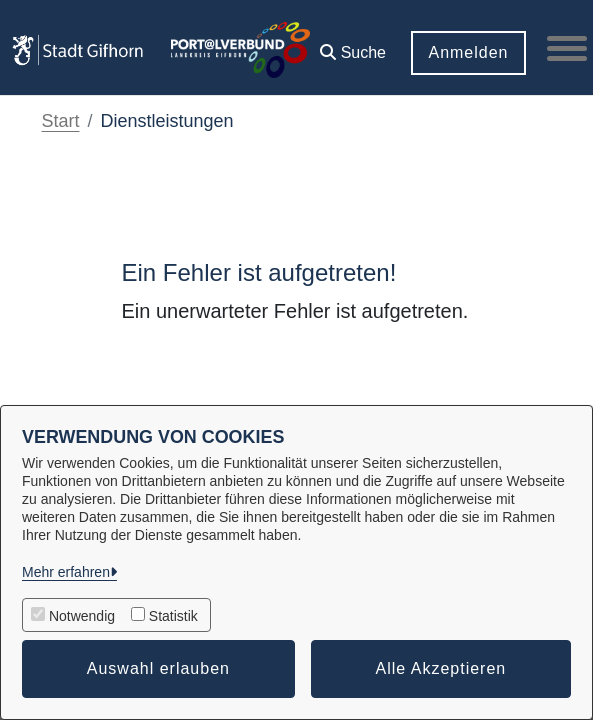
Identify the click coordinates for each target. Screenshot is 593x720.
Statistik (173, 616)
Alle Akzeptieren (441, 668)
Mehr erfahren (66, 572)
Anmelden (468, 52)
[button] (353, 45)
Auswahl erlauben (158, 668)
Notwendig (82, 616)
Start (61, 121)
